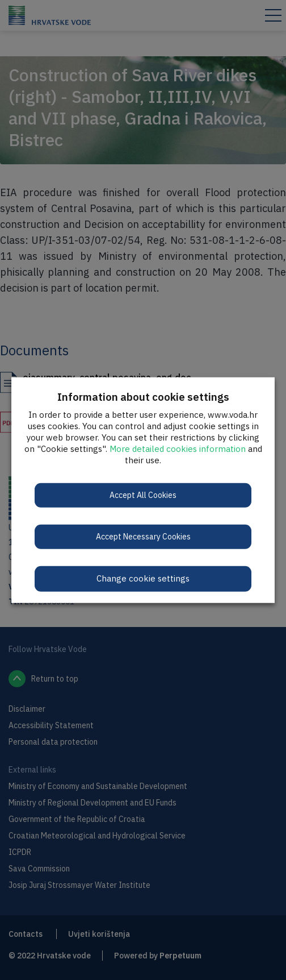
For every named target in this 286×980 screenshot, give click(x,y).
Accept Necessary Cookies (143, 537)
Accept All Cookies (143, 495)
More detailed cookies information (178, 449)
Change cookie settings (143, 578)
